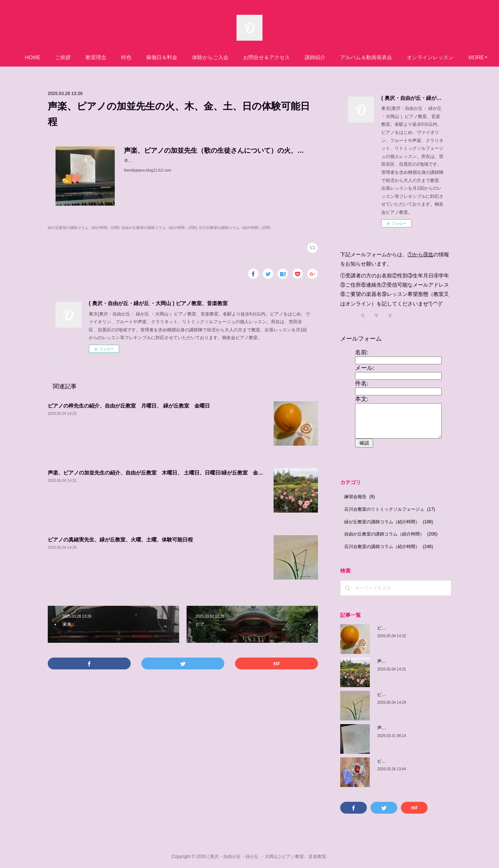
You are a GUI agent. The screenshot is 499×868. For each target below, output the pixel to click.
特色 (148, 57)
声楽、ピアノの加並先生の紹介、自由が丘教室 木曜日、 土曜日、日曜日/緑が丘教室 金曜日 (158, 473)
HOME (55, 57)
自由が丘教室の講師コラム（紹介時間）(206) (159, 228)
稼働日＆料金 (184, 57)
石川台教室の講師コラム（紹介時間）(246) (235, 228)
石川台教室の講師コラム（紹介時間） (389, 547)
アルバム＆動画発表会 (388, 57)
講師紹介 (337, 57)
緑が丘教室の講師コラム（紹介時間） (389, 522)
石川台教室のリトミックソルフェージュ (390, 509)
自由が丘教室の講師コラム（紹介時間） (391, 534)
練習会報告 (360, 497)
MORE (437, 57)
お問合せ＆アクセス (289, 57)
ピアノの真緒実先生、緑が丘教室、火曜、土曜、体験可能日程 (120, 540)
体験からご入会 (232, 57)
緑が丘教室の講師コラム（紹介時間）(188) (83, 228)
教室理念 (118, 57)
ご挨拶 (85, 57)
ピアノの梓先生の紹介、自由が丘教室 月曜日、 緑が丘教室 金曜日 (129, 406)
